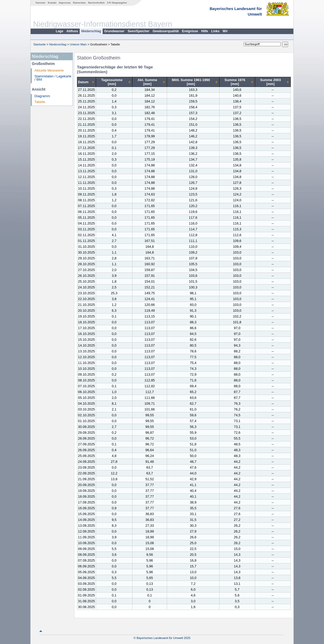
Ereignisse (190, 31)
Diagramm (42, 96)
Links (215, 31)
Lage (60, 31)
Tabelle (40, 102)
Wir (225, 31)
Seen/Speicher (139, 31)
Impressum (65, 3)
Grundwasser (114, 31)
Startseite (40, 3)
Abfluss (72, 31)
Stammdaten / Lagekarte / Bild (53, 78)
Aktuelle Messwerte (49, 70)
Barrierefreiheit (96, 3)
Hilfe (205, 31)
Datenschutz (80, 3)
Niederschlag (91, 31)
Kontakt (52, 3)
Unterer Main (78, 44)
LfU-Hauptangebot (117, 3)
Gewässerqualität (166, 31)
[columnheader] (86, 82)
